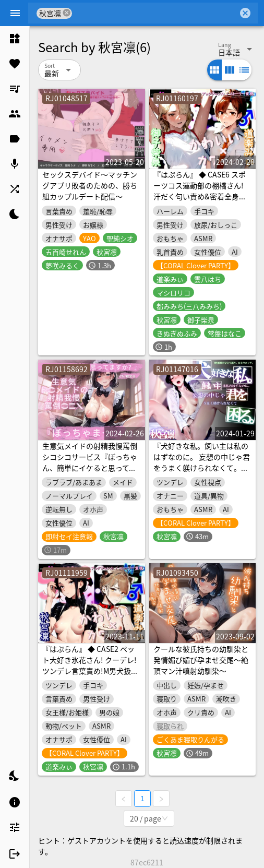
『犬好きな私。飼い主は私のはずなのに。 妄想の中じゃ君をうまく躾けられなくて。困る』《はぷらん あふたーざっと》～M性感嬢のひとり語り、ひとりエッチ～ (202, 473)
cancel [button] (67, 13)
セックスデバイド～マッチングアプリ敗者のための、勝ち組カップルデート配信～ (90, 185)
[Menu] (15, 13)
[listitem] (15, 39)
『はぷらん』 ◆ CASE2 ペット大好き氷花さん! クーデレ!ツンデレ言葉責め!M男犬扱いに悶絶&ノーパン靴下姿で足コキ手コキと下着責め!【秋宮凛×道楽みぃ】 (91, 676)
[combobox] (155, 13)
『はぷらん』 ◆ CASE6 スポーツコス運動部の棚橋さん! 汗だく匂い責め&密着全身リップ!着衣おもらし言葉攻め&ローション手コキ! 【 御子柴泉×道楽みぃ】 (201, 202)
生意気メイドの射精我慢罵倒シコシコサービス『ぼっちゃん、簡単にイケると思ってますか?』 (90, 462)
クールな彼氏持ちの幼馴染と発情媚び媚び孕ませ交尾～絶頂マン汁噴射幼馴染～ (201, 660)
